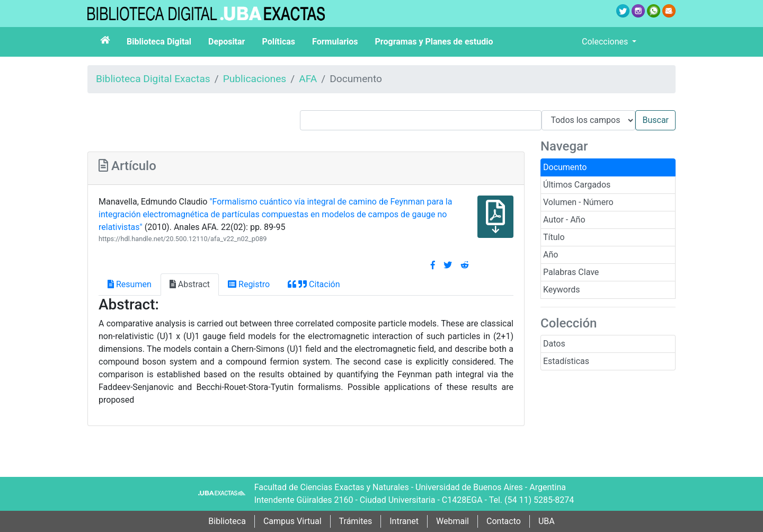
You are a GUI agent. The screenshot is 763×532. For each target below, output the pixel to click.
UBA (547, 521)
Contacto (504, 521)
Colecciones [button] (606, 42)
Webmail (453, 521)
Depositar (227, 42)
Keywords (562, 290)
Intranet (404, 521)
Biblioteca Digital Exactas (153, 79)
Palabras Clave (571, 272)
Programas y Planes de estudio (434, 42)
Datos (554, 344)
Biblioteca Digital (159, 42)
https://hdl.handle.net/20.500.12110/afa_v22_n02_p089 (183, 239)
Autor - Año (564, 220)
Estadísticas (566, 361)
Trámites (356, 521)
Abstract (190, 284)
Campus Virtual (292, 521)
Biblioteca (227, 521)
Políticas (278, 42)
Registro (249, 284)
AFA (308, 79)
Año (551, 255)
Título (554, 237)
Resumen (130, 284)
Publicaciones (255, 79)
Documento (565, 167)
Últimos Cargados (577, 185)
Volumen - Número (578, 202)
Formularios (335, 42)
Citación (314, 284)
